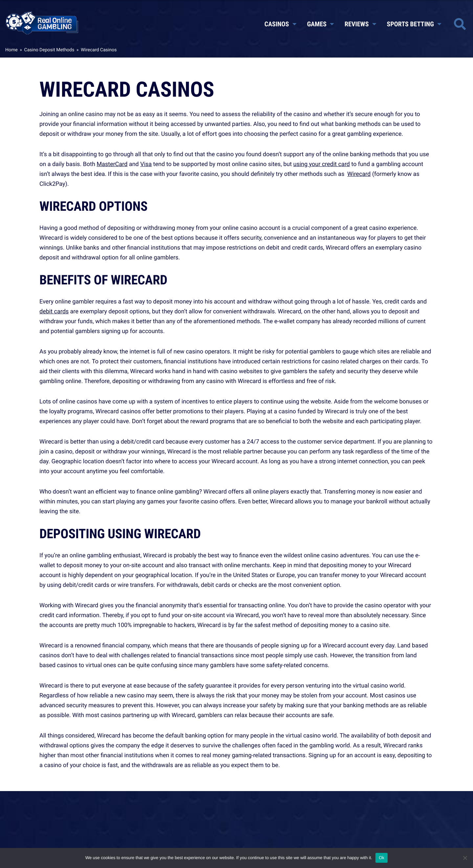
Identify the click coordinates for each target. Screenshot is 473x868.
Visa (146, 164)
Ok (382, 858)
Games (321, 24)
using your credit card (322, 164)
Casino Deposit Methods (49, 50)
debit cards (54, 311)
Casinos (281, 24)
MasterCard (112, 164)
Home (11, 50)
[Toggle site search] (460, 24)
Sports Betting (414, 24)
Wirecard (359, 174)
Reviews (360, 24)
